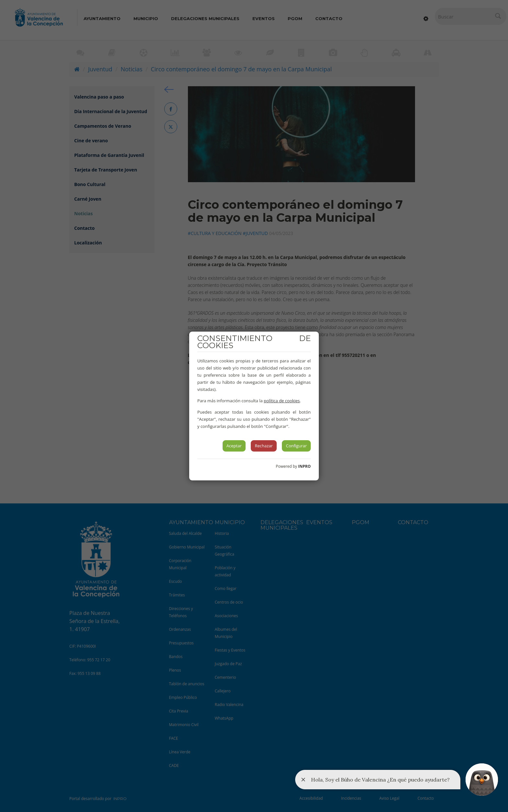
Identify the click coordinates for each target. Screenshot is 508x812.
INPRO (304, 466)
